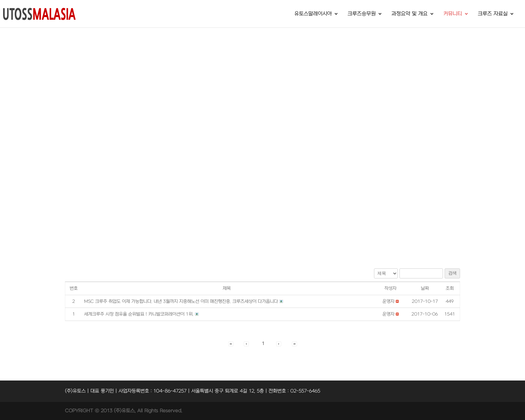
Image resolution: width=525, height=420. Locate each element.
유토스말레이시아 (313, 14)
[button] (388, 301)
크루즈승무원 (362, 14)
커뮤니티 (453, 14)
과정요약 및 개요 (409, 14)
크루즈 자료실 (493, 14)
